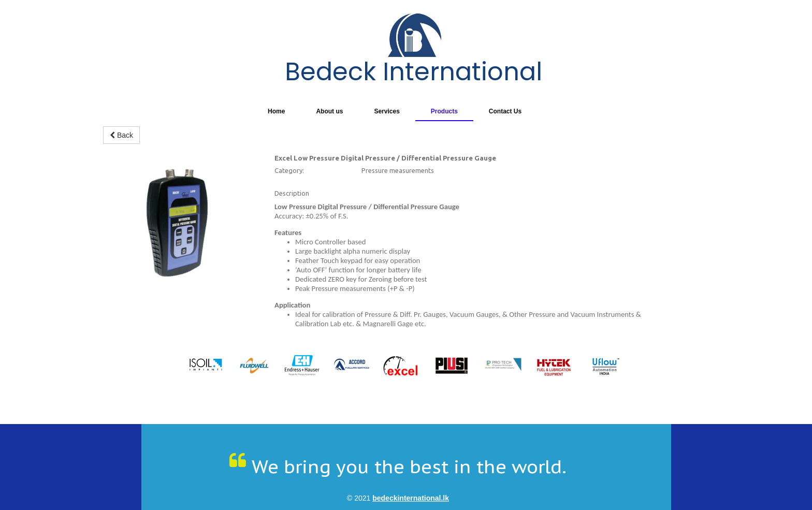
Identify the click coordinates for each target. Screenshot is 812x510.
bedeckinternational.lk (411, 498)
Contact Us (505, 111)
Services (387, 111)
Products (444, 111)
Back (121, 135)
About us (329, 111)
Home (276, 111)
